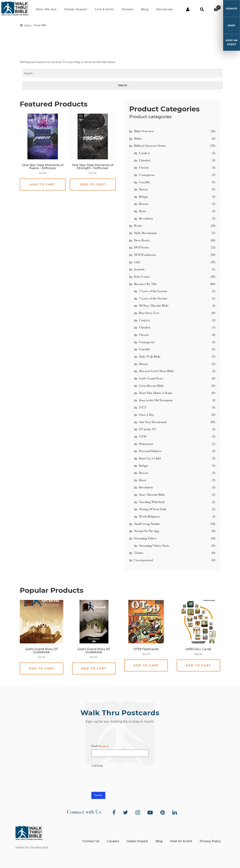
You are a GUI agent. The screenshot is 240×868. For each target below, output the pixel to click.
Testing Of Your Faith (153, 509)
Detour (143, 190)
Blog (151, 9)
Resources (167, 9)
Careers (113, 841)
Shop (232, 25)
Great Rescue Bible (151, 386)
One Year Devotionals (153, 422)
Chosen (144, 168)
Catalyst (144, 153)
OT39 (143, 437)
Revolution (146, 219)
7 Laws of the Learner (153, 291)
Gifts (137, 262)
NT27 (143, 408)
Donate (137, 9)
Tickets (139, 553)
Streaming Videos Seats (154, 546)
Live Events (118, 9)
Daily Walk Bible (150, 357)
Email (100, 746)
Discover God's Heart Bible (156, 371)
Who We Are (68, 9)
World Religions (149, 517)
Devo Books (142, 241)
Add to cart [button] (43, 184)
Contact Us (91, 841)
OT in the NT (148, 429)
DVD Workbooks (145, 255)
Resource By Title (146, 284)
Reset (143, 211)
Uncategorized (144, 560)
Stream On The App (147, 531)
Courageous (147, 175)
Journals (139, 270)
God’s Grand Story (151, 379)
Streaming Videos (145, 539)
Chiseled (145, 161)
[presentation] (120, 777)
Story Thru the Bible (152, 495)
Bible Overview (144, 131)
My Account (188, 9)
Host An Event (232, 42)
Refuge (144, 197)
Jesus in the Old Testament (156, 401)
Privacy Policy (210, 841)
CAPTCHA (97, 766)
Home (28, 25)
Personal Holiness (150, 451)
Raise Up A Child (150, 459)
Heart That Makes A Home (156, 393)
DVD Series (142, 248)
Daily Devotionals (146, 233)
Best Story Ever (149, 313)
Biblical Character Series (150, 146)
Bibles (138, 139)
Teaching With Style (152, 502)
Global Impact (93, 9)
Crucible (144, 182)
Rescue (144, 204)
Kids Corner (142, 277)
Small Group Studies (147, 524)
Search (202, 9)
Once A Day (147, 415)
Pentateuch (146, 444)
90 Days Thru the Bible (154, 306)
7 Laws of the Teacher (153, 299)
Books (138, 226)
